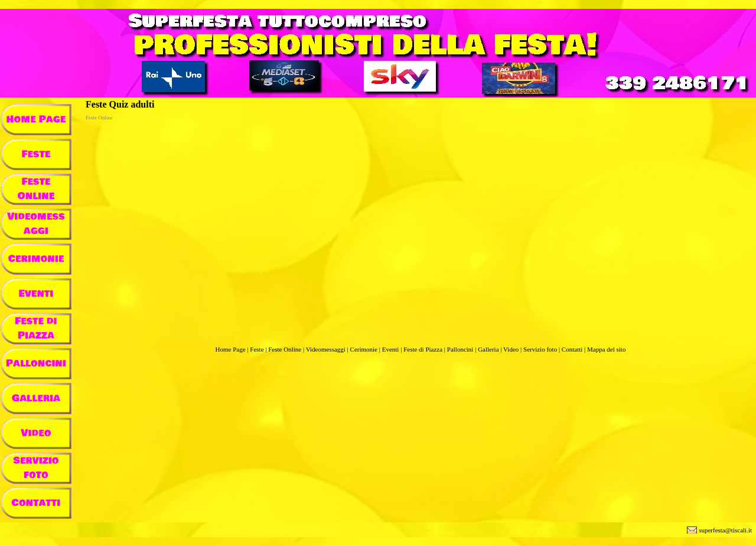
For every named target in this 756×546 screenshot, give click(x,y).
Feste (257, 349)
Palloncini (460, 349)
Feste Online (285, 349)
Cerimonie (364, 349)
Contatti (572, 349)
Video (511, 349)
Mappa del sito (606, 349)
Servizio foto (540, 349)
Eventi (391, 349)
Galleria (488, 349)
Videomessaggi (326, 349)
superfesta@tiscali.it (725, 530)
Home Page (231, 349)
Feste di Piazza (423, 349)
